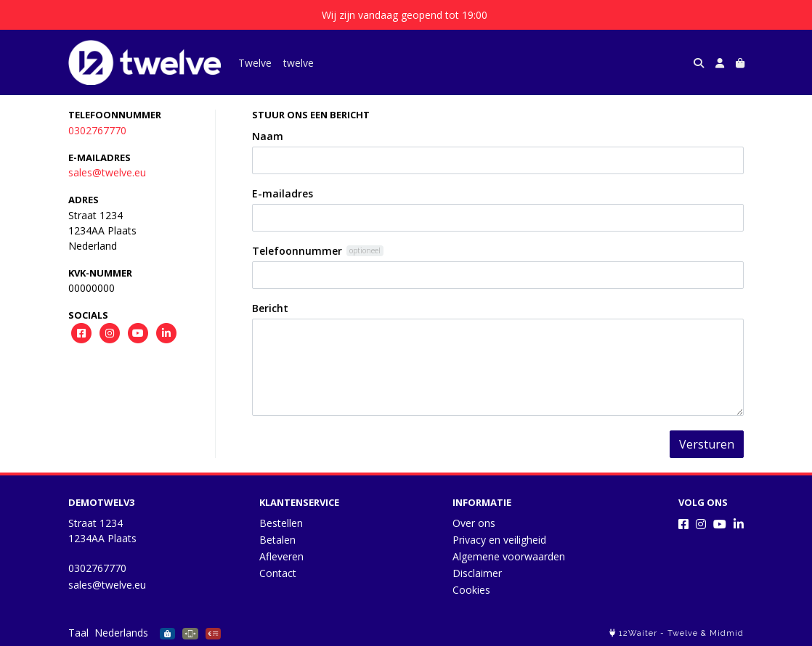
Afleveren (281, 556)
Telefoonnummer (297, 251)
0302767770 (97, 130)
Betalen (277, 540)
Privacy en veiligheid (499, 540)
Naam (268, 136)
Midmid (727, 633)
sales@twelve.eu (107, 172)
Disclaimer (477, 573)
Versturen (707, 444)
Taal (78, 633)
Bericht (270, 308)
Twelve (255, 63)
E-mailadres (283, 193)
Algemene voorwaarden (509, 556)
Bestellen (281, 523)
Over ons (474, 523)
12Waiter (638, 633)
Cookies (471, 590)
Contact (278, 573)
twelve (299, 63)
